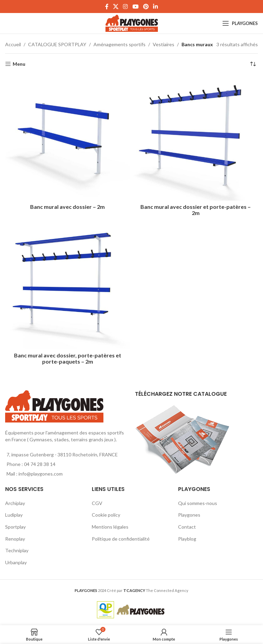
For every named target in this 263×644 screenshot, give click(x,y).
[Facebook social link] (107, 7)
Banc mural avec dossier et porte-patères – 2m (196, 210)
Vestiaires (164, 44)
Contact (187, 527)
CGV (97, 503)
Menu (19, 64)
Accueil (13, 44)
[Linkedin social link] (156, 7)
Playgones (189, 515)
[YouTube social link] (135, 7)
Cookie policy (106, 515)
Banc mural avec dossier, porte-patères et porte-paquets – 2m (68, 358)
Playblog (187, 539)
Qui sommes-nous (198, 503)
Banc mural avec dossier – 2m (67, 207)
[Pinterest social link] (146, 7)
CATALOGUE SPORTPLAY (57, 44)
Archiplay (15, 503)
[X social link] (116, 7)
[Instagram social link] (126, 7)
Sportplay (15, 527)
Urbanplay (16, 562)
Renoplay (15, 539)
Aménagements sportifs (120, 44)
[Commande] (253, 64)
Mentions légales (110, 527)
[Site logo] (132, 23)
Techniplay (17, 550)
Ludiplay (14, 515)
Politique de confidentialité (121, 539)
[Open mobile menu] (240, 23)
